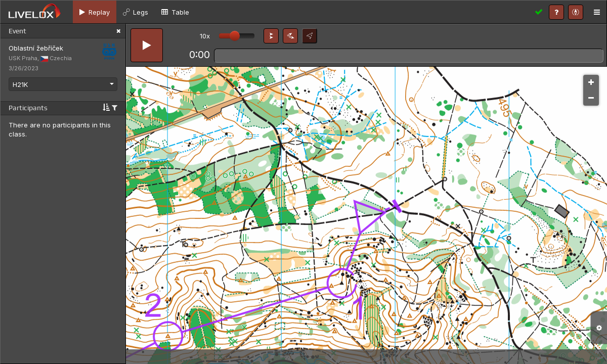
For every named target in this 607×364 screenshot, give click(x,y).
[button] (271, 36)
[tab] (95, 12)
